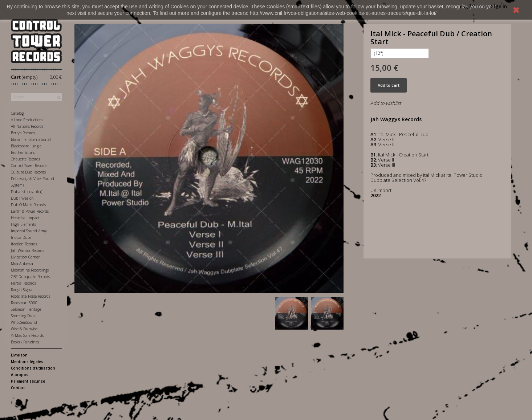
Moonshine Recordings (30, 270)
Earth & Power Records (30, 211)
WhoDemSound (24, 322)
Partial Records (23, 283)
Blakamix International (31, 139)
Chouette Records (25, 159)
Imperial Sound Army (29, 231)
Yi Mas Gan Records (27, 335)
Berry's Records (23, 133)
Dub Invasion (22, 198)
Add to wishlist (386, 103)
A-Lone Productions (27, 120)
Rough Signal (22, 290)
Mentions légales (27, 362)
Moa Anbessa (22, 264)
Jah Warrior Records (27, 250)
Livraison (19, 355)
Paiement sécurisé (28, 381)
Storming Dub (23, 316)
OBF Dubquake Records (30, 277)
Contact (18, 388)
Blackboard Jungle (26, 146)
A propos (20, 375)
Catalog (17, 113)
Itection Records (24, 244)
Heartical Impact (25, 218)
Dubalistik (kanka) (27, 192)
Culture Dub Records (28, 172)
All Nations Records (27, 126)
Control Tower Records (29, 166)
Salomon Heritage (26, 309)
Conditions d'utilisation (33, 368)
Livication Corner (25, 257)
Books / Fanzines (25, 342)
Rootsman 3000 (24, 303)
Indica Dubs (21, 237)
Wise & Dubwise (24, 329)
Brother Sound (23, 152)
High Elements (23, 224)
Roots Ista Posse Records (31, 296)
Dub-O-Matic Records (28, 205)
